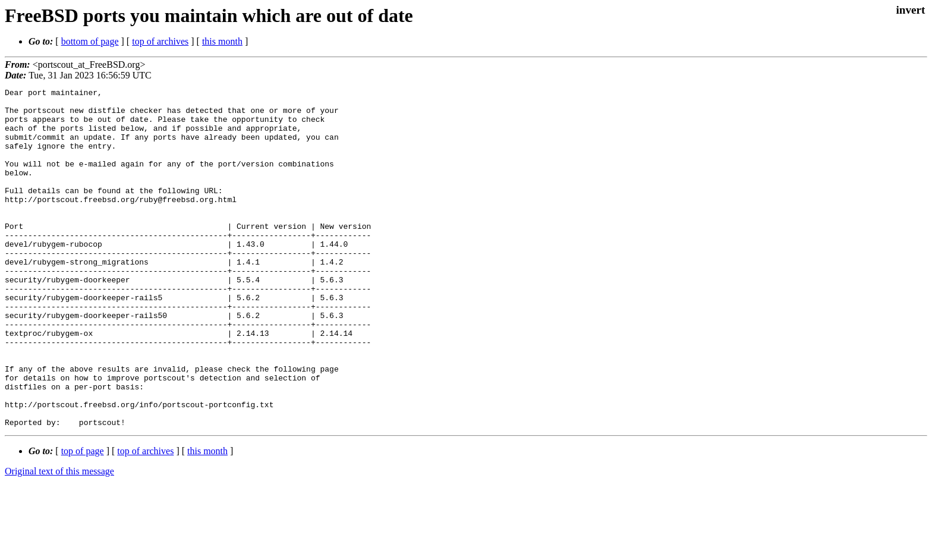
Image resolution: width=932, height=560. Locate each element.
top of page (83, 519)
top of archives (160, 41)
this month (222, 41)
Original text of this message (59, 539)
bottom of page (90, 41)
